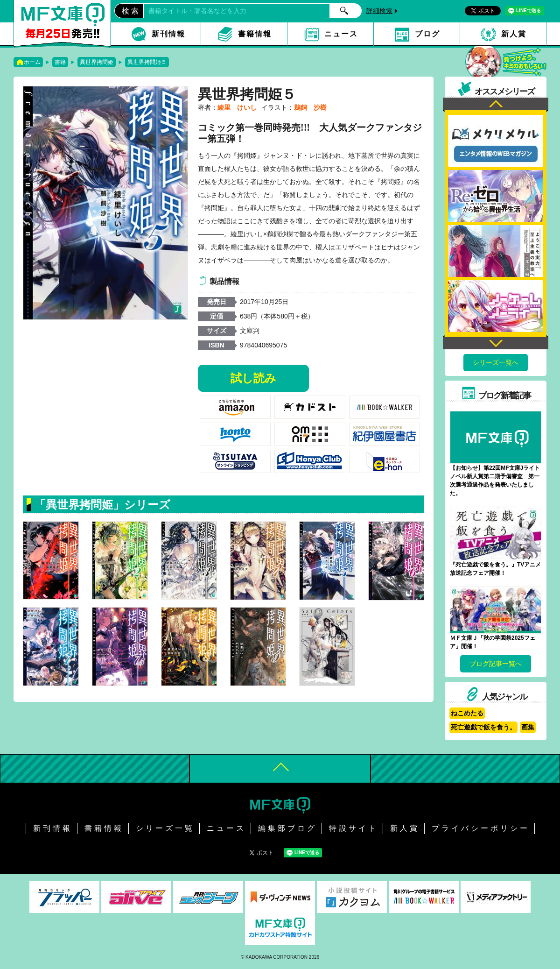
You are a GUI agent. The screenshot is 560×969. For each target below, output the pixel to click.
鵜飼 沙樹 (310, 107)
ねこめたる (467, 713)
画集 (528, 727)
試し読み (253, 378)
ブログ (427, 34)
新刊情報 (168, 34)
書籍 (60, 62)
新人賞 (514, 34)
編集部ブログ (287, 828)
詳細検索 (379, 11)
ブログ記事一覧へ (496, 664)
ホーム (32, 62)
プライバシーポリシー (481, 828)
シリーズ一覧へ (496, 362)
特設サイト (353, 828)
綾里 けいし (237, 107)
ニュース (341, 34)
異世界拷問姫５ (147, 62)
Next (496, 342)
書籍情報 (255, 34)
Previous (496, 105)
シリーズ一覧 (165, 828)
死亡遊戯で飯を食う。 (483, 727)
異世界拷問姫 (97, 62)
